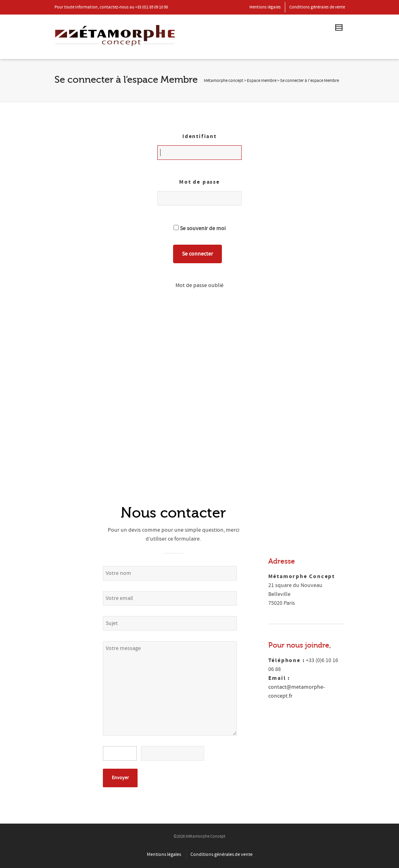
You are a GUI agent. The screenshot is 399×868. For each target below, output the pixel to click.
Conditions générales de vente (317, 7)
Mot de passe (199, 182)
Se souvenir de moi (199, 229)
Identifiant (199, 136)
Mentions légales (265, 7)
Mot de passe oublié (199, 285)
